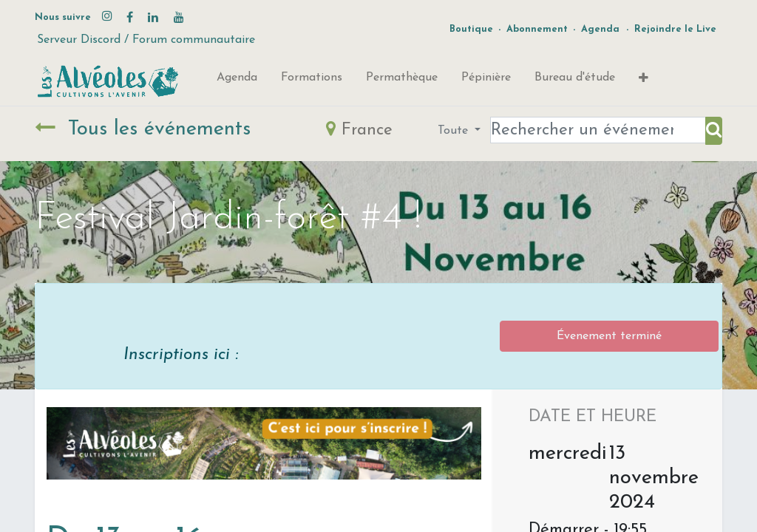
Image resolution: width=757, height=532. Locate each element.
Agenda (600, 29)
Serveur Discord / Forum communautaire (146, 40)
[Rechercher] (714, 131)
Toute (455, 131)
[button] (644, 81)
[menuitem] (237, 81)
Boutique (471, 29)
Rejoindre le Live (675, 29)
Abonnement (537, 29)
